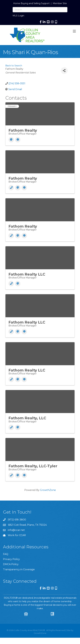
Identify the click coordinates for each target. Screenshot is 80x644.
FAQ (6, 554)
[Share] (64, 71)
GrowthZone (48, 490)
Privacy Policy (11, 559)
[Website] (18, 140)
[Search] (40, 10)
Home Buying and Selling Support (31, 3)
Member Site (60, 3)
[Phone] (11, 188)
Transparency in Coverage (19, 569)
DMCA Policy (11, 564)
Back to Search (14, 66)
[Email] (11, 140)
